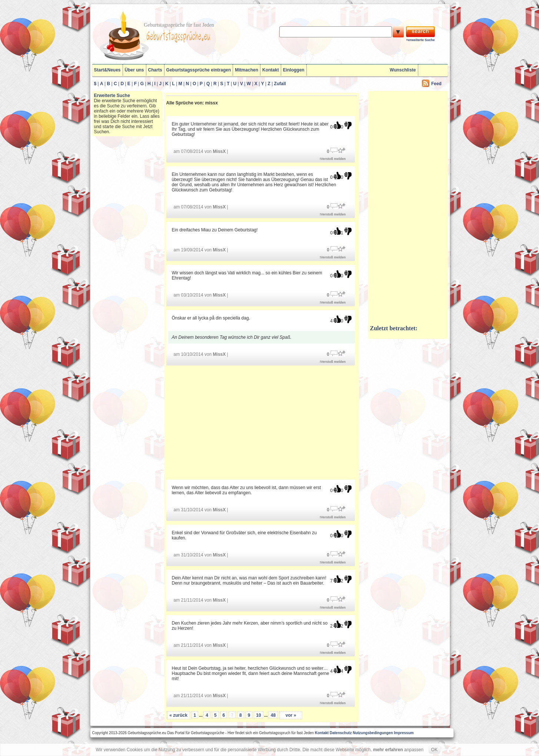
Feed (436, 84)
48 (273, 715)
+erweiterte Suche (420, 40)
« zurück (178, 715)
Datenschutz (341, 733)
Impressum (404, 733)
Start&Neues (107, 70)
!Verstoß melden (333, 159)
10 (258, 715)
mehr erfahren (388, 750)
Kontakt (271, 70)
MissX (219, 151)
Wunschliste (403, 70)
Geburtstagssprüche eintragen (199, 70)
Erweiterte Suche (112, 96)
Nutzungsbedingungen (373, 733)
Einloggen (294, 70)
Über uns (134, 70)
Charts (155, 70)
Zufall (280, 84)
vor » (291, 715)
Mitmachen (247, 70)
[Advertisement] (262, 422)
